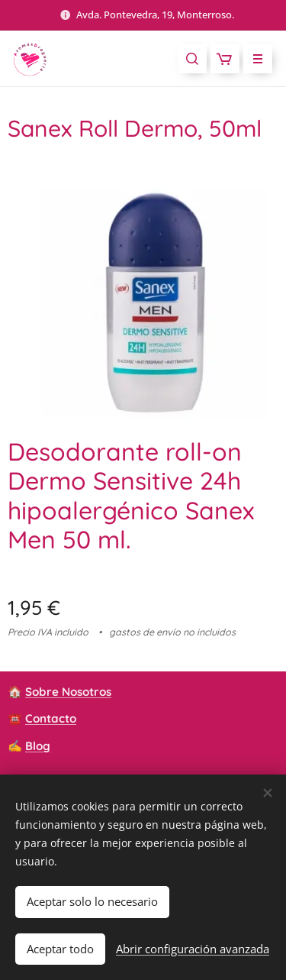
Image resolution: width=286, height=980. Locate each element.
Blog (38, 745)
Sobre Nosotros (68, 692)
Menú (253, 59)
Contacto (51, 718)
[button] (192, 59)
